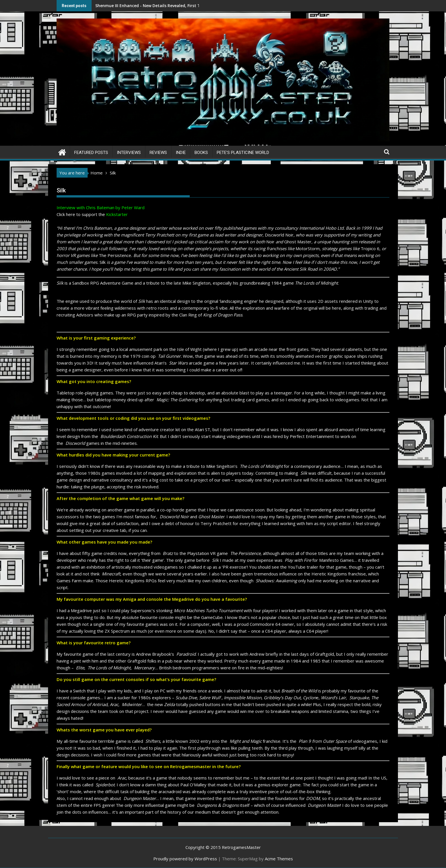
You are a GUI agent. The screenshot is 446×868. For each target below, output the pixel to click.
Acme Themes (279, 859)
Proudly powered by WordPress (185, 859)
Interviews (129, 153)
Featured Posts (91, 153)
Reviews (158, 153)
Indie (181, 153)
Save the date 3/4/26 (200, 6)
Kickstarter (117, 214)
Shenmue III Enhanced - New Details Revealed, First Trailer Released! (137, 6)
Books (201, 153)
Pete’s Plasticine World (243, 153)
